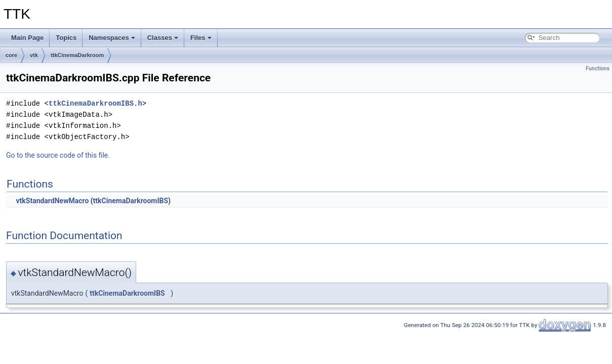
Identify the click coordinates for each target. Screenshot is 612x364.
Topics (66, 38)
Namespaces (112, 38)
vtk (34, 55)
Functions (598, 69)
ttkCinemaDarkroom (77, 55)
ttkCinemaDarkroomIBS (131, 201)
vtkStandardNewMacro (52, 201)
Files (201, 38)
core (11, 55)
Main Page (27, 38)
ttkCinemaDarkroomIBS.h (95, 103)
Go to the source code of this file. (58, 155)
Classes (163, 38)
